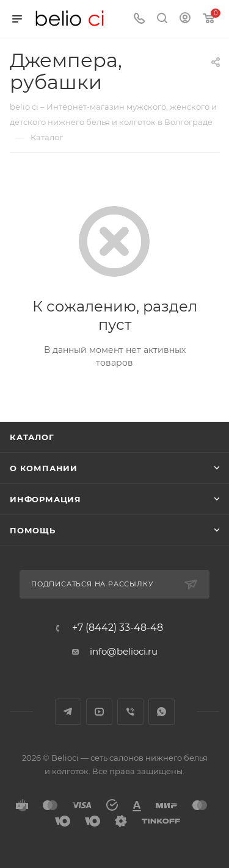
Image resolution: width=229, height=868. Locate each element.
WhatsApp (162, 712)
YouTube (99, 712)
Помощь (33, 530)
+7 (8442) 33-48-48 (118, 628)
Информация (45, 499)
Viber (130, 712)
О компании (44, 468)
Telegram (68, 712)
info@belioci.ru (124, 651)
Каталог (32, 437)
